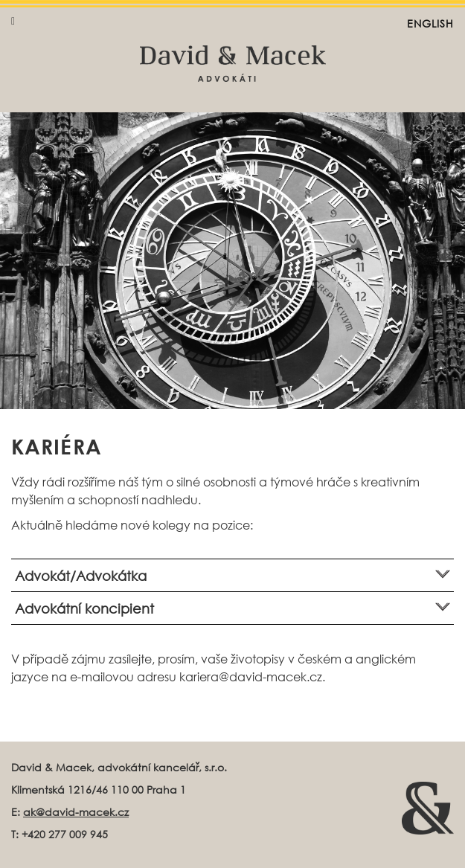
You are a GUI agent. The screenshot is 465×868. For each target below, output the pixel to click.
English (430, 23)
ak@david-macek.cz (76, 812)
